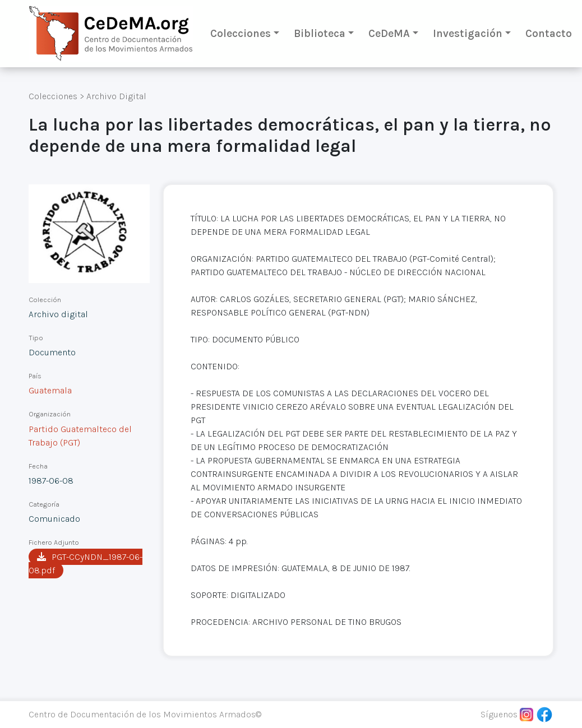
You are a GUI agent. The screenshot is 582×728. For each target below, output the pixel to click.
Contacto (549, 33)
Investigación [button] (468, 33)
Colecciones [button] (241, 33)
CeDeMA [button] (389, 33)
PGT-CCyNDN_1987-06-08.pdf (86, 564)
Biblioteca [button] (320, 33)
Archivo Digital (116, 96)
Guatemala (50, 390)
